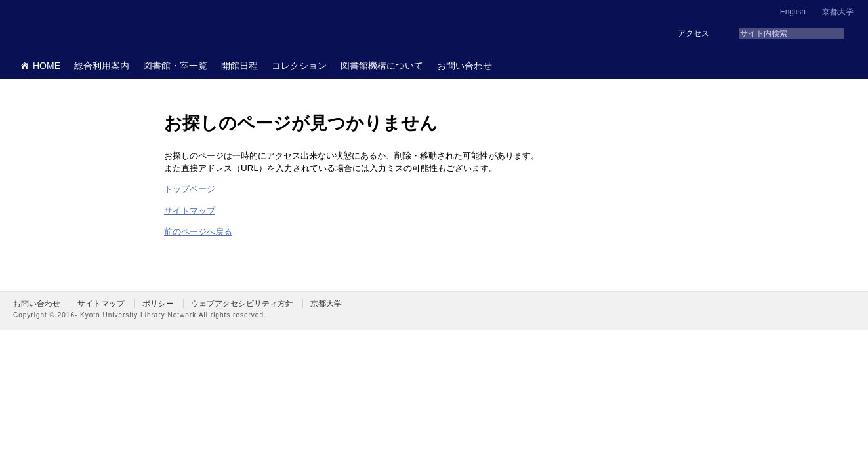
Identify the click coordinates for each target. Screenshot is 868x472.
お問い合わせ (465, 66)
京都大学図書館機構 (114, 26)
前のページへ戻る (198, 232)
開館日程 (239, 66)
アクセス (693, 33)
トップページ (190, 189)
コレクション (299, 66)
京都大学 (838, 12)
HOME (47, 66)
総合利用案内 (102, 66)
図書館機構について (382, 66)
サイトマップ (190, 211)
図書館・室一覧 (175, 66)
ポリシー (158, 304)
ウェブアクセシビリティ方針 (242, 304)
